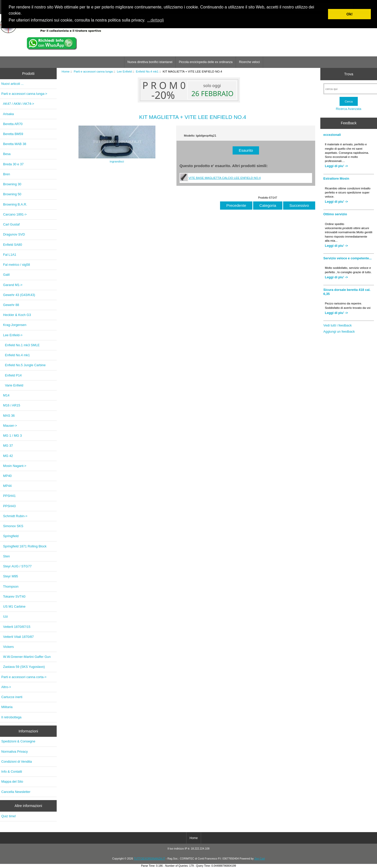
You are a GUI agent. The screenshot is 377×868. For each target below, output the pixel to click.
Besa (6, 154)
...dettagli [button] (156, 20)
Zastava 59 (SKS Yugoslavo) (23, 667)
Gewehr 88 (10, 305)
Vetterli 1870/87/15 (16, 627)
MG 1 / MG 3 (12, 436)
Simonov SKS (12, 526)
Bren (6, 174)
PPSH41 (8, 496)
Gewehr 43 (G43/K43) (18, 295)
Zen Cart (260, 859)
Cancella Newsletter (16, 792)
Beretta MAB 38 (14, 144)
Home (66, 71)
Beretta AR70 (12, 124)
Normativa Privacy (14, 752)
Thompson (10, 586)
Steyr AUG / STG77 (16, 566)
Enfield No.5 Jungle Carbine (23, 365)
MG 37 (7, 446)
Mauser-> (9, 426)
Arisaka (8, 114)
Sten (6, 556)
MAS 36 (8, 416)
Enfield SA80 (12, 245)
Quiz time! (9, 816)
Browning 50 (11, 194)
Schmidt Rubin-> (14, 516)
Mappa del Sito (12, 782)
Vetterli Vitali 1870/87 (18, 637)
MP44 (6, 486)
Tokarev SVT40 (13, 596)
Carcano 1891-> (14, 214)
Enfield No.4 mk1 (147, 71)
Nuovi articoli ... (12, 84)
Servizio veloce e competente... (348, 258)
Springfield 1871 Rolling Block (24, 546)
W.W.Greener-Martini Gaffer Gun (26, 657)
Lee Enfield (124, 71)
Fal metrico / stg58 (16, 265)
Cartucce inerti (12, 697)
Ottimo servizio (335, 214)
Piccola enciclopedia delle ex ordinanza (206, 62)
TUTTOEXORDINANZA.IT (150, 859)
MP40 (6, 476)
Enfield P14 (11, 375)
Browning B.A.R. (14, 204)
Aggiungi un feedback (339, 331)
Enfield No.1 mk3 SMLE (21, 345)
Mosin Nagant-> (14, 466)
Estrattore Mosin (336, 178)
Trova (349, 74)
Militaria (7, 707)
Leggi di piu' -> (336, 166)
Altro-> (6, 687)
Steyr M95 (10, 576)
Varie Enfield (12, 385)
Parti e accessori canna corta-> (24, 677)
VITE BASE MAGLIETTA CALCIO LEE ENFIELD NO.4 (225, 178)
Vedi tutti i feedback (338, 325)
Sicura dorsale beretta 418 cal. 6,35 (347, 292)
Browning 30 (11, 184)
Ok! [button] (350, 14)
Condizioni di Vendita (17, 762)
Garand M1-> (12, 285)
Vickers (8, 647)
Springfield (10, 536)
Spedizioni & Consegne (18, 741)
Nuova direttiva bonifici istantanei (150, 62)
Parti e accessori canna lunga (93, 71)
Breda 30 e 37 (12, 164)
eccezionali (332, 135)
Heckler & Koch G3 (16, 315)
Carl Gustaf (11, 224)
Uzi (5, 616)
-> (24, 94)
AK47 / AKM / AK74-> (18, 104)
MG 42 (7, 456)
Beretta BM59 (12, 134)
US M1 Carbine (13, 606)
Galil (6, 275)
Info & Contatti (12, 772)
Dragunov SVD (13, 234)
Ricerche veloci (249, 62)
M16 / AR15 (11, 405)
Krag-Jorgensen (14, 325)
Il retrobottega (11, 717)
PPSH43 (8, 506)
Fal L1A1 (9, 255)
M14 (5, 395)
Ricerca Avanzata (349, 109)
